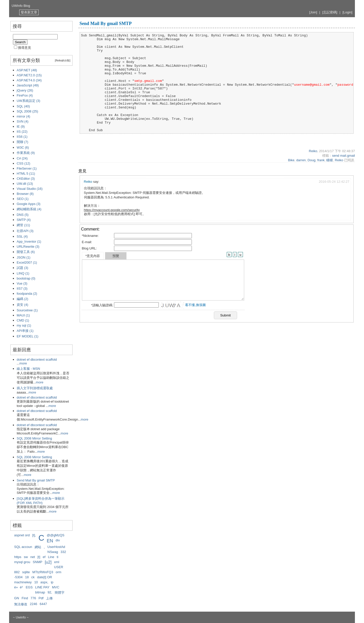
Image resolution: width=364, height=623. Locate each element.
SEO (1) (23, 199)
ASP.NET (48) (27, 70)
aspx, (44, 582)
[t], (34, 535)
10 (36, 582)
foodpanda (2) (27, 294)
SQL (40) (23, 106)
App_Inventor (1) (29, 241)
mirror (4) (23, 116)
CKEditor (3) (26, 179)
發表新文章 (29, 12)
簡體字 (60, 593)
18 (27, 577)
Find (25, 598)
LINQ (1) (23, 273)
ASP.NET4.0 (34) (29, 80)
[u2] (48, 562)
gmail (351, 156)
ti (58, 557)
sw (26, 557)
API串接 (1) (25, 331)
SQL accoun (23, 547)
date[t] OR (45, 577)
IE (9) (21, 126)
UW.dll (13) (25, 184)
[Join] (313, 12)
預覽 (116, 256)
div (58, 540)
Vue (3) (22, 283)
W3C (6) (23, 147)
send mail (339, 156)
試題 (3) (22, 268)
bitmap (40, 592)
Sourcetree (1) (27, 310)
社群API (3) (25, 231)
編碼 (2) (22, 299)
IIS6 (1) (22, 137)
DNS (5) (23, 215)
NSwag (53, 552)
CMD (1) (23, 320)
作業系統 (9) (26, 153)
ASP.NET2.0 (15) (29, 75)
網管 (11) (23, 225)
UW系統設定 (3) (28, 101)
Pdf (41, 598)
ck (33, 577)
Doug (312, 160)
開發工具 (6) (26, 252)
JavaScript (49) (28, 85)
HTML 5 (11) (26, 174)
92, (50, 592)
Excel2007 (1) (27, 262)
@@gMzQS (56, 535)
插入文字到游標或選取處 (35, 388)
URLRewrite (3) (28, 247)
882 (17, 572)
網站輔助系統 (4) (29, 209)
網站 (38, 547)
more (23, 363)
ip (52, 582)
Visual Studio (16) (30, 189)
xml (57, 562)
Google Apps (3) (29, 204)
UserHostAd (56, 547)
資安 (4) (22, 305)
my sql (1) (24, 325)
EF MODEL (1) (27, 336)
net (33, 557)
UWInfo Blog (21, 6)
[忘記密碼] (330, 12)
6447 (43, 604)
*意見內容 (93, 256)
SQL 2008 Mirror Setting (34, 438)
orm (58, 572)
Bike (291, 160)
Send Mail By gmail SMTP (36, 480)
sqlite (26, 572)
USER (59, 567)
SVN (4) (22, 121)
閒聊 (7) (22, 142)
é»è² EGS (23, 587)
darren (301, 160)
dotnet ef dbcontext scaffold (37, 360)
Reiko (313, 151)
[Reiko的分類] (63, 61)
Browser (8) (25, 194)
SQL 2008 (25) (27, 111)
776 (33, 598)
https (18, 557)
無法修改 (21, 604)
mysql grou (22, 562)
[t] (39, 557)
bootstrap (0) (26, 278)
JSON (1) (24, 257)
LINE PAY (42, 587)
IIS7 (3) (22, 289)
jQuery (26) (25, 90)
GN (17, 598)
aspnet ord (22, 535)
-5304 (18, 577)
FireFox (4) (25, 95)
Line (51, 557)
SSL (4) (22, 236)
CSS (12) (23, 163)
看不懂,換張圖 (195, 305)
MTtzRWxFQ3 (43, 572)
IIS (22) (22, 132)
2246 (33, 604)
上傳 (49, 598)
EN (50, 541)
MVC (56, 587)
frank (321, 160)
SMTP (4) (24, 220)
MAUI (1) (23, 315)
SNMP (38, 562)
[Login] (347, 12)
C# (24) (22, 158)
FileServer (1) (27, 168)
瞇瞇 (330, 160)
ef (44, 557)
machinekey (23, 582)
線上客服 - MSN (28, 369)
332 (63, 552)
